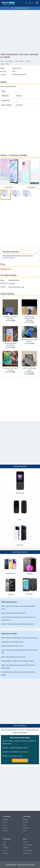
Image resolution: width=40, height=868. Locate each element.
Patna (4, 842)
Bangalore (6, 820)
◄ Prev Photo (8, 187)
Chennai (5, 828)
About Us (25, 842)
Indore (5, 845)
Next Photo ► (32, 187)
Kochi (4, 850)
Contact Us (26, 848)
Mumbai (5, 822)
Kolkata (25, 825)
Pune (4, 825)
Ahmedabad (26, 828)
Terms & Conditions (28, 850)
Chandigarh (6, 848)
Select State (27, 3)
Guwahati (5, 853)
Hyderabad (6, 831)
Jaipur (25, 831)
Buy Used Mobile (25, 8)
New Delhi (26, 820)
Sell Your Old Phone (20, 726)
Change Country (27, 853)
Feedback (29, 845)
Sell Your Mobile (15, 8)
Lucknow (25, 822)
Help (24, 845)
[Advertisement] (20, 31)
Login (32, 3)
